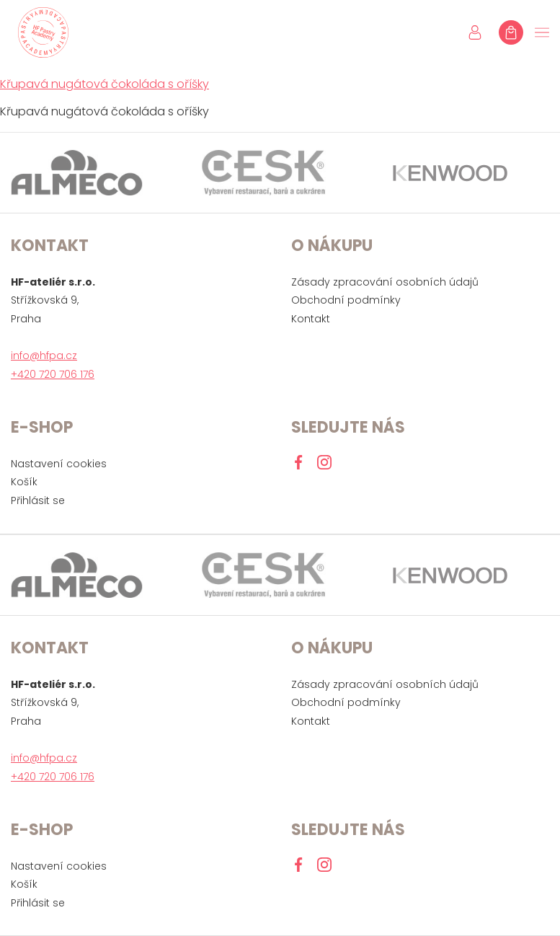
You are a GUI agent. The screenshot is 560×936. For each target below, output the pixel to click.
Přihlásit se (38, 500)
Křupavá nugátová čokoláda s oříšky (105, 84)
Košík (24, 482)
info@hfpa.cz (44, 356)
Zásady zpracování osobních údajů (385, 282)
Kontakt (311, 319)
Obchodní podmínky (346, 300)
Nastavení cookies (59, 464)
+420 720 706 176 (53, 374)
